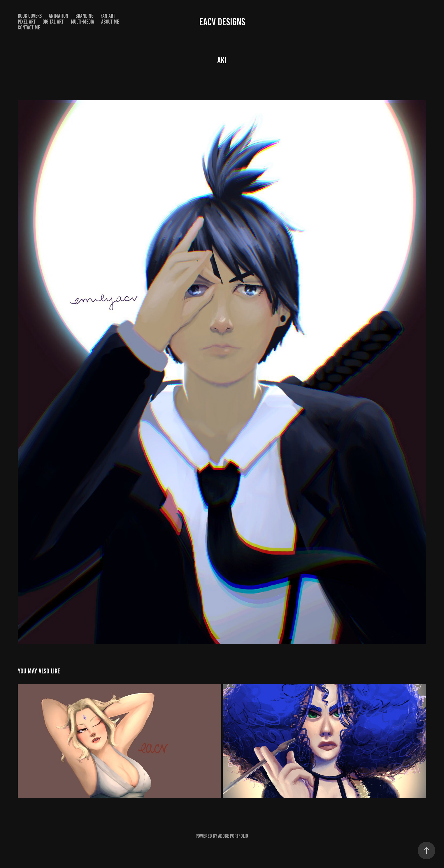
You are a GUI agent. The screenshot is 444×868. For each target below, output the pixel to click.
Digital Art (53, 22)
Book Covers (30, 16)
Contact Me (29, 28)
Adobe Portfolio (233, 836)
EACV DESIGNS (222, 22)
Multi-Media (83, 22)
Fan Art (108, 16)
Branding (85, 16)
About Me (110, 22)
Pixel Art (27, 22)
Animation (58, 16)
